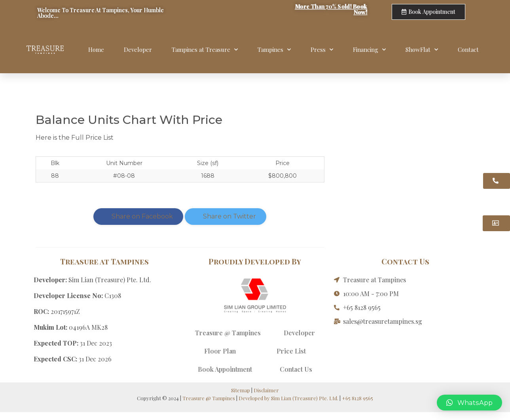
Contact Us (296, 369)
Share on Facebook (138, 216)
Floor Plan (220, 351)
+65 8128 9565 (357, 398)
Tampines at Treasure (205, 50)
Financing (369, 50)
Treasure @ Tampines (228, 333)
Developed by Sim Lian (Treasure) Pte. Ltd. (288, 398)
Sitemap (241, 390)
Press (322, 50)
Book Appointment (225, 369)
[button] (469, 403)
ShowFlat (422, 50)
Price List (291, 351)
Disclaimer (266, 390)
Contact (468, 49)
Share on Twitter (226, 216)
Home (96, 49)
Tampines (274, 50)
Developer (138, 49)
